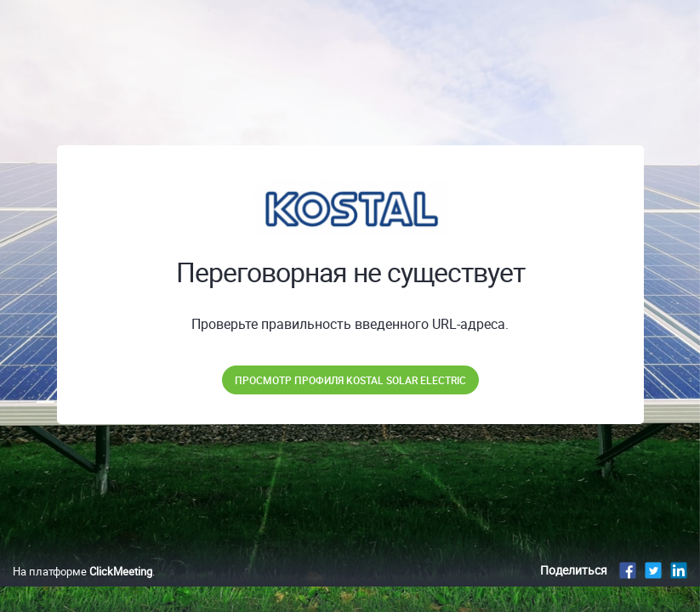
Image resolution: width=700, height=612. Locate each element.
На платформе (83, 589)
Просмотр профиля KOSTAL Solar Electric (350, 380)
